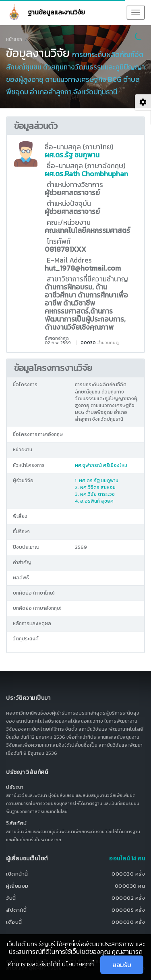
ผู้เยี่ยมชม (17, 886)
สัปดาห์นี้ (16, 910)
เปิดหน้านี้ (17, 874)
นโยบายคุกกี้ (78, 964)
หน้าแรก (14, 39)
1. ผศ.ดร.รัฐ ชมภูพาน (97, 481)
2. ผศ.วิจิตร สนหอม (95, 487)
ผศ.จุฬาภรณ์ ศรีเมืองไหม (101, 465)
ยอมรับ (122, 965)
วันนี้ (11, 898)
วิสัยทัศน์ (16, 823)
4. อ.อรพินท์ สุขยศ (94, 501)
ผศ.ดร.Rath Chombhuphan (86, 174)
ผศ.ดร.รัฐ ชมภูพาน (72, 155)
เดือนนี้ (14, 922)
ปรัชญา (15, 787)
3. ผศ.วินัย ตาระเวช (95, 494)
